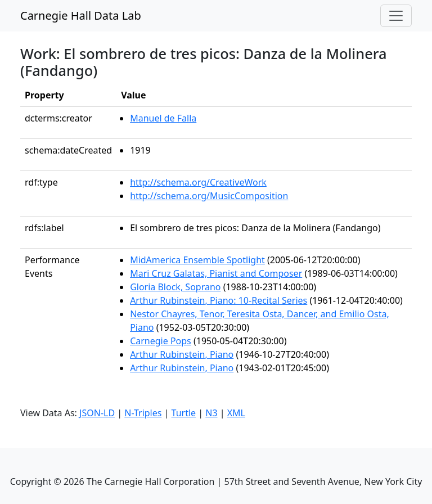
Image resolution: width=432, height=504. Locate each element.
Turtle (184, 413)
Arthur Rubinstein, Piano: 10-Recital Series (219, 300)
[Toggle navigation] (396, 16)
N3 (211, 413)
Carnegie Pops (161, 341)
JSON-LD (97, 413)
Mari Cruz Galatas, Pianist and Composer (216, 273)
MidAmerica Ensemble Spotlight (197, 260)
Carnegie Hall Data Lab (81, 15)
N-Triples (143, 413)
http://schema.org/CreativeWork (198, 182)
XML (236, 413)
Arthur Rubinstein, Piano (182, 354)
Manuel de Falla (163, 118)
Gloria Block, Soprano (175, 287)
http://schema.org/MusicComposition (209, 196)
